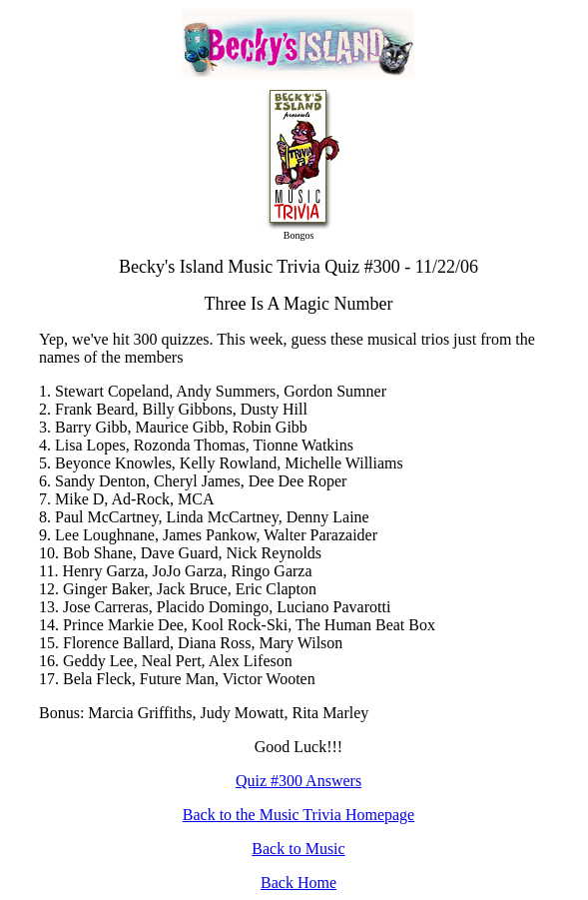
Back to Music (298, 849)
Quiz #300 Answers (298, 781)
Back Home (298, 883)
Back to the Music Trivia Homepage (298, 815)
